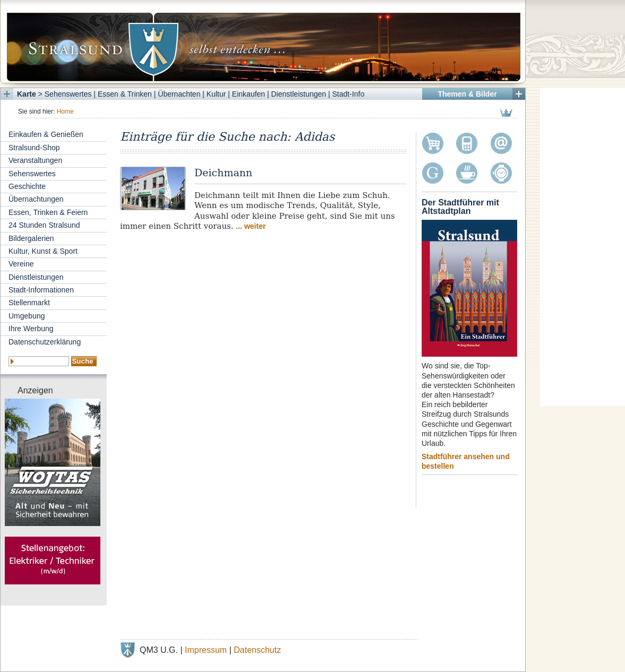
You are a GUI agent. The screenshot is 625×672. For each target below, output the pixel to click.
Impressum (206, 650)
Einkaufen (249, 94)
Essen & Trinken (125, 94)
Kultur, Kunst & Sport (43, 251)
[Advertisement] (583, 247)
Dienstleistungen (299, 94)
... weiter (251, 226)
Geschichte (27, 186)
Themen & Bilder (467, 94)
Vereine (21, 264)
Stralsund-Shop (34, 148)
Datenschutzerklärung (45, 342)
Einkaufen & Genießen (46, 134)
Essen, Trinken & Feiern (48, 212)
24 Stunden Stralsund (44, 225)
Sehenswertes (68, 94)
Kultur (216, 94)
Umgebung (27, 316)
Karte (27, 94)
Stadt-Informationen (41, 290)
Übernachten (179, 94)
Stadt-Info (349, 94)
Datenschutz (257, 650)
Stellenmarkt (29, 303)
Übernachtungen (36, 199)
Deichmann (223, 173)
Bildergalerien (31, 238)
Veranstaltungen (35, 160)
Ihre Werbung (31, 329)
